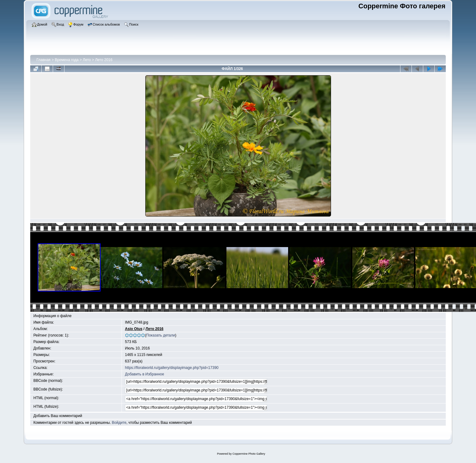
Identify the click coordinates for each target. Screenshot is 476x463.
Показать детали (161, 335)
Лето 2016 (104, 60)
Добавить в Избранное (145, 374)
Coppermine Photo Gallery (249, 454)
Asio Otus (134, 329)
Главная (43, 60)
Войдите (119, 423)
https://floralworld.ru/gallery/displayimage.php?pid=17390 (172, 368)
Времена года (67, 60)
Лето (87, 60)
